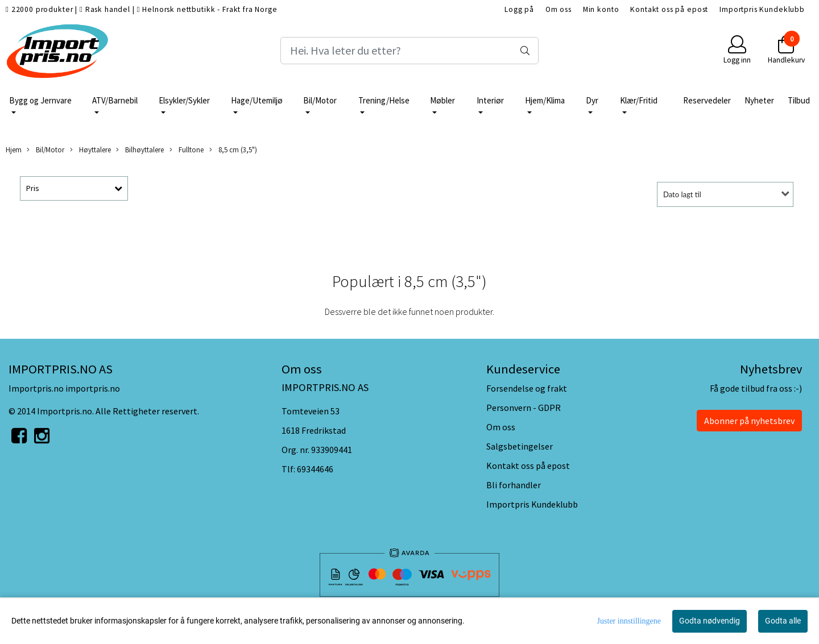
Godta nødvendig (710, 621)
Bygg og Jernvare (40, 100)
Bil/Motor (320, 100)
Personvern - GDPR (524, 408)
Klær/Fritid (639, 100)
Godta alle (783, 621)
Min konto (601, 9)
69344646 (315, 469)
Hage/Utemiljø (257, 100)
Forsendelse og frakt (527, 388)
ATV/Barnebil (115, 100)
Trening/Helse (384, 100)
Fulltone (187, 150)
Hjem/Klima (545, 100)
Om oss (559, 9)
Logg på (519, 9)
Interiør (490, 100)
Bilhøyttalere (140, 150)
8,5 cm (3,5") (233, 150)
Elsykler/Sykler (184, 100)
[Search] (409, 51)
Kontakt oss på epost (669, 9)
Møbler (442, 100)
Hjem (14, 149)
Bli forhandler (514, 485)
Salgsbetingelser (520, 446)
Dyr (592, 100)
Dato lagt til (682, 194)
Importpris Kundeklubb (762, 9)
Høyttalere (90, 150)
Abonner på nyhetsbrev (749, 421)
